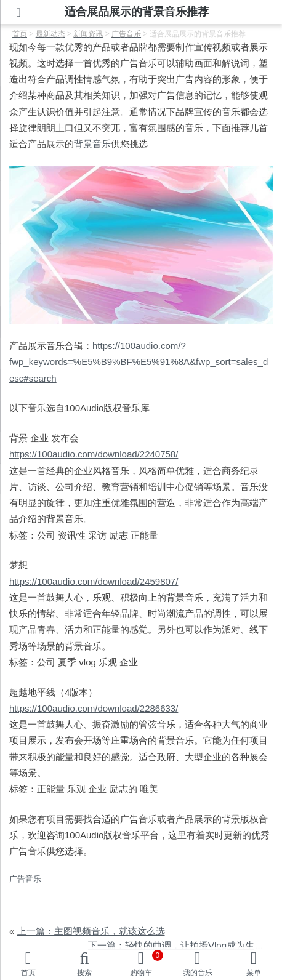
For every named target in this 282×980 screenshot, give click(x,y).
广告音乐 (25, 879)
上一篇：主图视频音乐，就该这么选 (91, 931)
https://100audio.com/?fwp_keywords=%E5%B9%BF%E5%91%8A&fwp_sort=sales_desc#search (139, 362)
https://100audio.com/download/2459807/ (94, 581)
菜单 (254, 973)
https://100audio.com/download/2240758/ (94, 454)
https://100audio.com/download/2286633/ (94, 708)
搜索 (84, 973)
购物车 (147, 963)
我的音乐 (198, 973)
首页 (28, 973)
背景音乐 (92, 144)
